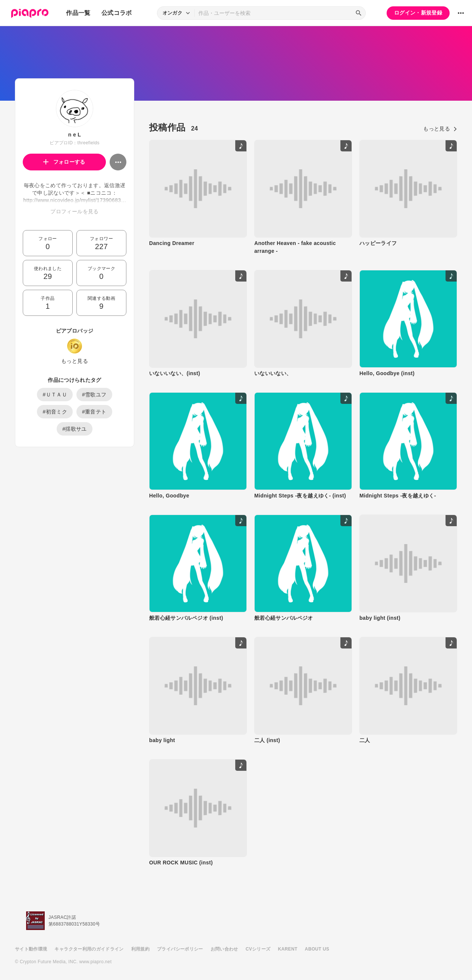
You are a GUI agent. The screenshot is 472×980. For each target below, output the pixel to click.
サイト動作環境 (31, 949)
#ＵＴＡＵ (55, 395)
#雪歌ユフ (94, 395)
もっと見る (75, 361)
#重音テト (94, 412)
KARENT (288, 949)
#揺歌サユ (75, 429)
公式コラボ (117, 13)
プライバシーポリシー (180, 949)
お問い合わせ (224, 949)
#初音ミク (55, 412)
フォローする (64, 162)
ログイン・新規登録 (418, 13)
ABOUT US (317, 949)
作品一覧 (78, 13)
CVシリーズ (258, 949)
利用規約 (140, 949)
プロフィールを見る (74, 211)
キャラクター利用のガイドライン (89, 949)
